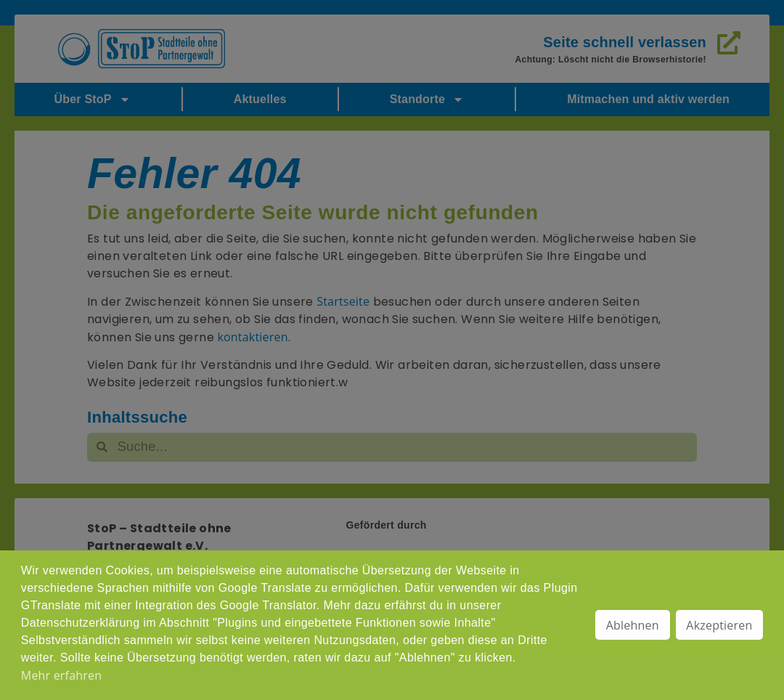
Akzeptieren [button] (719, 625)
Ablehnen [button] (633, 625)
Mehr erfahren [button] (61, 675)
